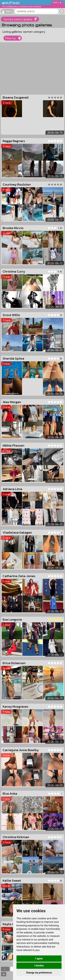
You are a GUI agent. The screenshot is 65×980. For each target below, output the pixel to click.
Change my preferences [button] (39, 973)
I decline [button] (39, 966)
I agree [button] (39, 959)
